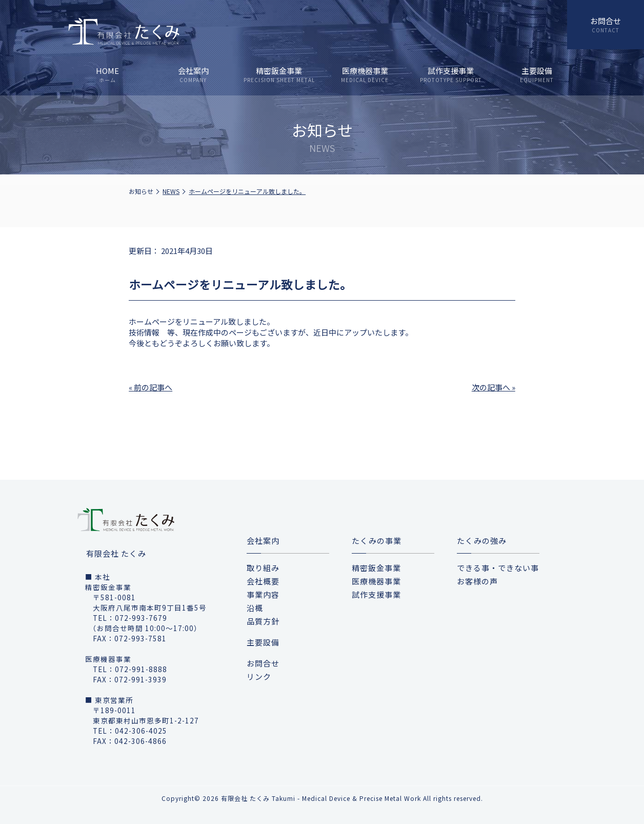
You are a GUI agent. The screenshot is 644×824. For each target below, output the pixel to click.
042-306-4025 (141, 731)
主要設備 (537, 74)
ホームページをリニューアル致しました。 (247, 191)
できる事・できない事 (498, 568)
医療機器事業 (365, 74)
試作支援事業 (450, 74)
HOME (107, 74)
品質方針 (263, 621)
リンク (259, 676)
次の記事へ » (494, 387)
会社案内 (193, 74)
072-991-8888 (141, 669)
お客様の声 (477, 581)
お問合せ (606, 21)
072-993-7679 (141, 618)
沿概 (255, 608)
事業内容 (263, 594)
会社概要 (263, 581)
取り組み (263, 568)
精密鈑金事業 (279, 74)
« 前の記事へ (150, 387)
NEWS (171, 191)
